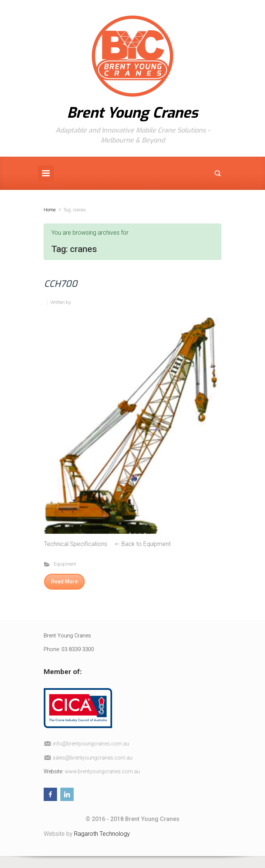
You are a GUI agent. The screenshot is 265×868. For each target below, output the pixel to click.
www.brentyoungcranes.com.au (102, 772)
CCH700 (61, 284)
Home (50, 210)
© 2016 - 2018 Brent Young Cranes (132, 819)
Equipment (65, 564)
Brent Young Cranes (132, 113)
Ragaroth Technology (102, 834)
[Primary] (46, 173)
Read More (64, 582)
